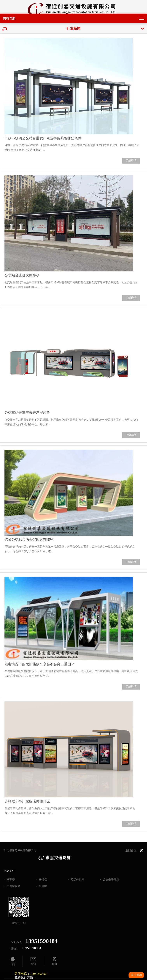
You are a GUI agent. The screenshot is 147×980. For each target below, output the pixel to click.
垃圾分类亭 (78, 880)
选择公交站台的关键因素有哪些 (29, 540)
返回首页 (134, 851)
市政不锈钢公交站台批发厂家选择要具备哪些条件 (43, 138)
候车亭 (11, 880)
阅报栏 (43, 880)
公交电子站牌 (111, 880)
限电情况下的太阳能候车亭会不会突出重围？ (39, 664)
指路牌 (43, 886)
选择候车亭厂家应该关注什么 (27, 801)
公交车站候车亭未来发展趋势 (27, 413)
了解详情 (131, 161)
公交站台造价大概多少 (22, 275)
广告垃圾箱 (13, 886)
